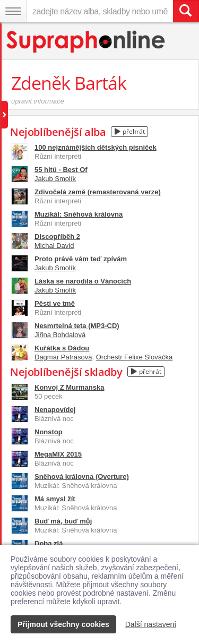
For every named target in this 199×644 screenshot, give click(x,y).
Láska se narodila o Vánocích (83, 281)
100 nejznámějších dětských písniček (96, 147)
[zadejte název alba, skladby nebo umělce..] (100, 11)
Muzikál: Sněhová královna (79, 214)
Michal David (54, 246)
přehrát (130, 131)
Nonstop (49, 432)
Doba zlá (49, 543)
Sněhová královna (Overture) (82, 476)
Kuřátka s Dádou (62, 348)
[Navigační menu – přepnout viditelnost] (13, 11)
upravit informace (38, 101)
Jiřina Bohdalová (60, 335)
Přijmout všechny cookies (63, 624)
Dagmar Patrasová (63, 357)
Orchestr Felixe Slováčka (135, 357)
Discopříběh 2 (57, 237)
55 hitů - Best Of (61, 170)
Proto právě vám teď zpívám (81, 259)
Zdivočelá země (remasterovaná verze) (98, 192)
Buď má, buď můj (63, 521)
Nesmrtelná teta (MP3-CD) (77, 326)
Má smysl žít (55, 499)
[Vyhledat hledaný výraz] (186, 11)
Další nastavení (151, 624)
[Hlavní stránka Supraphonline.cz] (86, 42)
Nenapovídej (55, 410)
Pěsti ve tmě (55, 303)
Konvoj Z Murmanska (69, 387)
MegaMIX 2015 (58, 454)
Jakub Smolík (55, 179)
